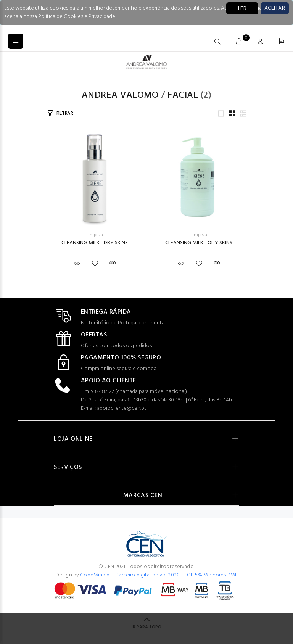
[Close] (275, 8)
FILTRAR (65, 114)
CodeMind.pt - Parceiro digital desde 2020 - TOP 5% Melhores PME (159, 575)
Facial (183, 95)
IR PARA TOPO (146, 627)
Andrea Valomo (120, 95)
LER (242, 9)
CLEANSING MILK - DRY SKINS (95, 243)
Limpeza (95, 235)
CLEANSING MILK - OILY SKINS (199, 243)
